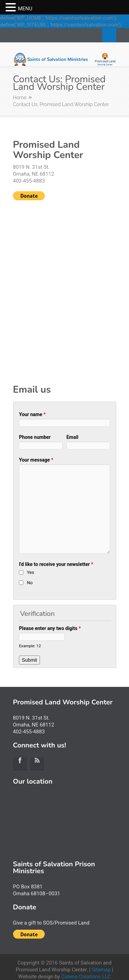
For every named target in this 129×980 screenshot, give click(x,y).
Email (72, 437)
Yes (30, 572)
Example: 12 (30, 646)
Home (20, 97)
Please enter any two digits (50, 628)
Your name (32, 414)
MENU (25, 9)
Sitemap (101, 970)
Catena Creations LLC (86, 977)
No (30, 583)
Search (109, 35)
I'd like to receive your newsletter (56, 564)
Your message (36, 460)
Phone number (35, 437)
